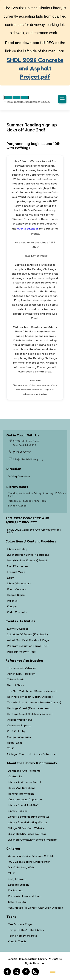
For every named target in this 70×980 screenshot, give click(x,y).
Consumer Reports (19, 725)
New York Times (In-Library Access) (30, 697)
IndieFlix (12, 601)
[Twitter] (17, 972)
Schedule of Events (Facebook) (27, 634)
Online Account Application (26, 799)
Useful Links (15, 743)
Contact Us (15, 776)
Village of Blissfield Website (26, 828)
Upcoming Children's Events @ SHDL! (31, 856)
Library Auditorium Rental (25, 782)
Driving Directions (33, 476)
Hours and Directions (22, 788)
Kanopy (12, 606)
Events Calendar (18, 629)
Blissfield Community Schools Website (32, 840)
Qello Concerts (17, 612)
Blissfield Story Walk (21, 867)
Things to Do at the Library (26, 930)
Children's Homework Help (25, 896)
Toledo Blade (16, 679)
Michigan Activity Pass (21, 652)
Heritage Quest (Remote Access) (29, 708)
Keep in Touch (17, 941)
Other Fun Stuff (18, 902)
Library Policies (18, 811)
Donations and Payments (24, 771)
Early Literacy (17, 879)
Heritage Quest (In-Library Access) (30, 714)
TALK (10, 748)
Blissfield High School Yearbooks (28, 555)
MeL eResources (18, 566)
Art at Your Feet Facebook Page (28, 640)
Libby (10, 578)
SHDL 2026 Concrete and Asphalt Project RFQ (34, 531)
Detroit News (15, 685)
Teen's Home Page (20, 924)
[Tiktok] (26, 972)
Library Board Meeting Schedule (29, 817)
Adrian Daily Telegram (21, 674)
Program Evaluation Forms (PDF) (28, 646)
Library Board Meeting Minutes (28, 822)
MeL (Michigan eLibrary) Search (27, 560)
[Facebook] (7, 972)
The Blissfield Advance (22, 668)
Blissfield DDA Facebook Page (27, 834)
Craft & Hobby (16, 731)
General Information (21, 794)
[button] (62, 99)
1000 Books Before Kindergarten (29, 862)
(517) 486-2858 (22, 452)
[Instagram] (35, 972)
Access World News (20, 720)
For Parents (16, 890)
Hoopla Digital (16, 595)
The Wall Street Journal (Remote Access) (34, 702)
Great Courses (16, 589)
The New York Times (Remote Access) (32, 691)
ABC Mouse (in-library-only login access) (35, 908)
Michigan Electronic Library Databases (32, 754)
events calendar (28, 228)
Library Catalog (17, 549)
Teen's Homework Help (23, 936)
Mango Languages (19, 737)
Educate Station (18, 885)
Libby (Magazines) (19, 583)
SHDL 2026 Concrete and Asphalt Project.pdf (35, 68)
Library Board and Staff (23, 805)
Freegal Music (16, 572)
